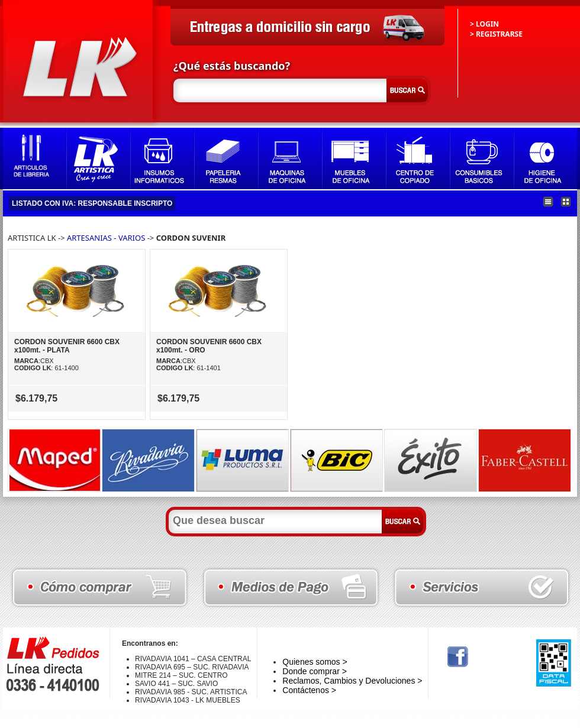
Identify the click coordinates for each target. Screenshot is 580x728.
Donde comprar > (315, 671)
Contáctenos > (309, 690)
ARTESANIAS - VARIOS (106, 238)
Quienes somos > (315, 662)
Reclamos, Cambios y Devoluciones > (352, 681)
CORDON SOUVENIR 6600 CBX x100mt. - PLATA (67, 346)
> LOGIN (484, 24)
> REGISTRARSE (496, 34)
